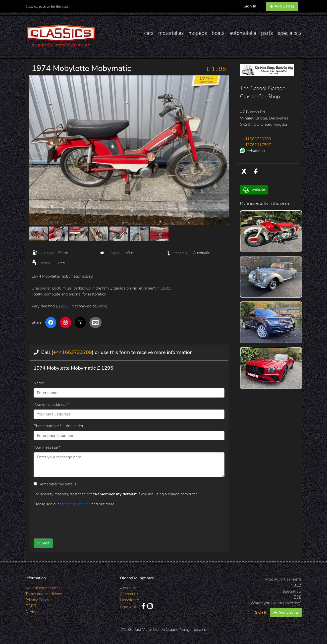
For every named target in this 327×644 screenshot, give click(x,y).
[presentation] (121, 521)
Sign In (250, 6)
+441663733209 (72, 352)
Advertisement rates (43, 588)
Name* (40, 383)
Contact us (129, 594)
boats (218, 33)
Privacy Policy (37, 600)
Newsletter (130, 600)
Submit (43, 543)
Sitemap (32, 612)
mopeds (198, 33)
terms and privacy (76, 504)
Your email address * (51, 405)
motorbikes (171, 33)
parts (267, 33)
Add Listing (282, 6)
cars (149, 33)
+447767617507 (256, 145)
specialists (290, 33)
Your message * (47, 447)
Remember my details (57, 484)
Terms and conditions (44, 594)
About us (128, 588)
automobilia (243, 33)
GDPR (31, 606)
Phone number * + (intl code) (58, 426)
